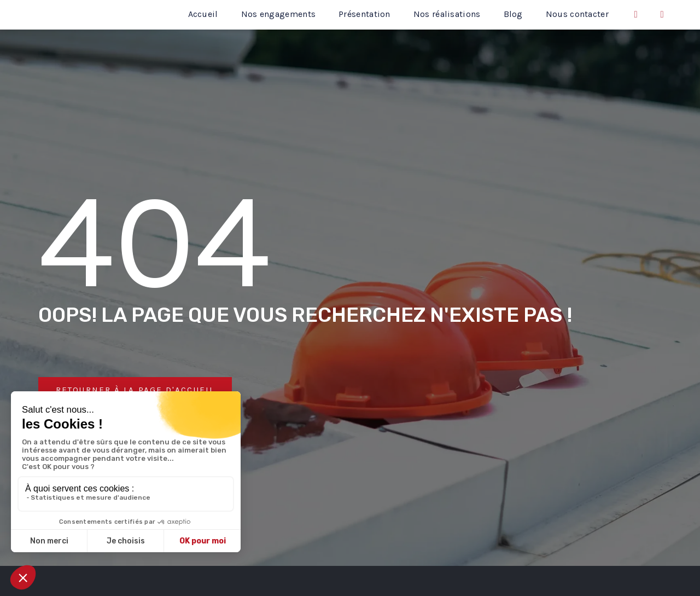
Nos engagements (279, 14)
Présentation (364, 14)
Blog (513, 14)
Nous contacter (577, 14)
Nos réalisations (447, 14)
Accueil (203, 14)
